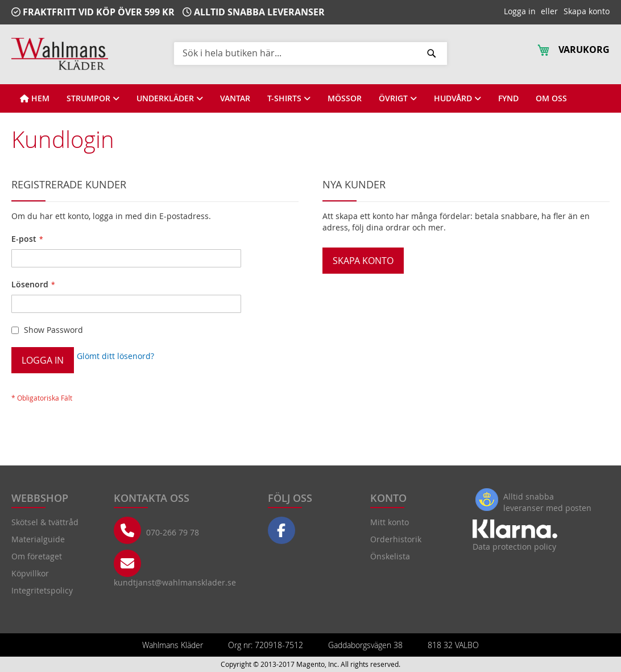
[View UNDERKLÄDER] (170, 98)
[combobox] (310, 53)
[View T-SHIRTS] (289, 98)
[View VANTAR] (235, 98)
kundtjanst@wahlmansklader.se (175, 582)
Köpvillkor (30, 573)
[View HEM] (35, 98)
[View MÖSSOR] (345, 98)
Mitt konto (390, 522)
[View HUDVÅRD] (458, 98)
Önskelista (390, 556)
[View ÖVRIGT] (398, 98)
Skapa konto (587, 11)
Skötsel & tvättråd (45, 522)
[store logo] (60, 54)
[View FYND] (508, 98)
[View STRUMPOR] (93, 98)
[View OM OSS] (551, 98)
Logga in (520, 11)
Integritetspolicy (42, 590)
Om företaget (37, 556)
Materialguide (38, 539)
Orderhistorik (396, 539)
